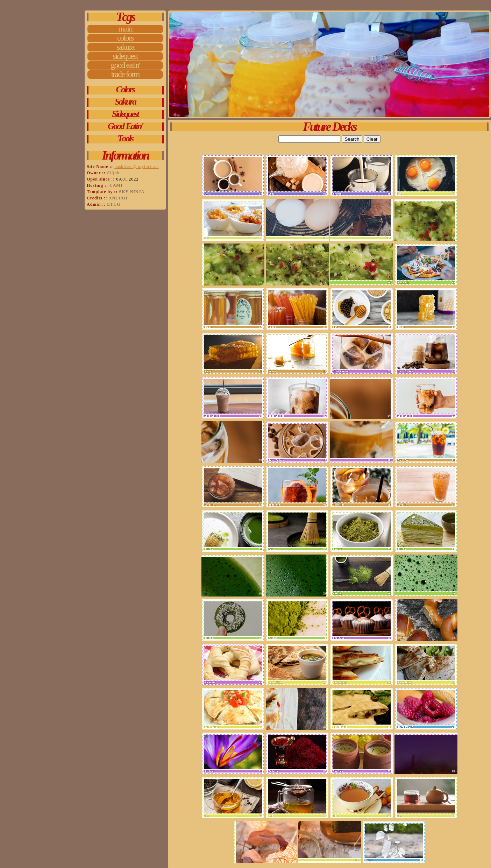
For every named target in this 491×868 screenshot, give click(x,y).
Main (125, 29)
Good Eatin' (125, 65)
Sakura (125, 47)
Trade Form (125, 75)
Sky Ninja (132, 192)
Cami (116, 185)
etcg (114, 204)
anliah (118, 198)
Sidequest (125, 56)
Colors (125, 38)
